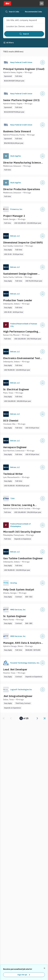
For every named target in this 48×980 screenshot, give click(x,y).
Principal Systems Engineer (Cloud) (24, 69)
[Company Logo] (6, 62)
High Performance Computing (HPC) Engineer (21, 332)
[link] (4, 718)
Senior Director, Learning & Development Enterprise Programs (23, 505)
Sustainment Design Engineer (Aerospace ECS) (20, 274)
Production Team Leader (18, 300)
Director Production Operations (22, 189)
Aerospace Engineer (15, 447)
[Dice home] (7, 3)
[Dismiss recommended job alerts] (45, 968)
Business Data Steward (17, 131)
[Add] (43, 62)
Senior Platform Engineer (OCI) (21, 100)
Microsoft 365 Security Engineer (22, 532)
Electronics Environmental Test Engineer (22, 358)
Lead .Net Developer (15, 669)
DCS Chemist (11, 421)
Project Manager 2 (14, 216)
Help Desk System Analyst (19, 590)
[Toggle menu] (42, 3)
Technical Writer (13, 474)
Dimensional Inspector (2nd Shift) (23, 242)
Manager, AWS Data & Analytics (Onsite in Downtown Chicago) (22, 643)
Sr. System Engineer (15, 616)
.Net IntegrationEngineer (18, 696)
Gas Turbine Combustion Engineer (23, 558)
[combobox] (22, 20)
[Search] (24, 34)
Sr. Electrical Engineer (16, 389)
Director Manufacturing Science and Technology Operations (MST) (23, 163)
